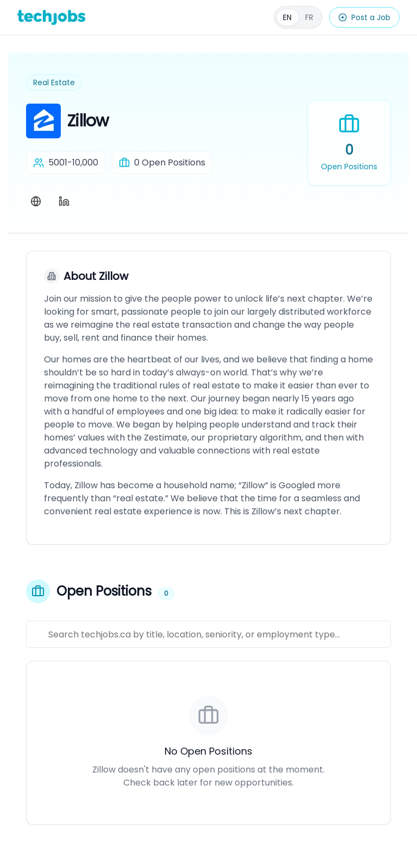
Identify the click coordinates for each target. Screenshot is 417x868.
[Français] (298, 17)
